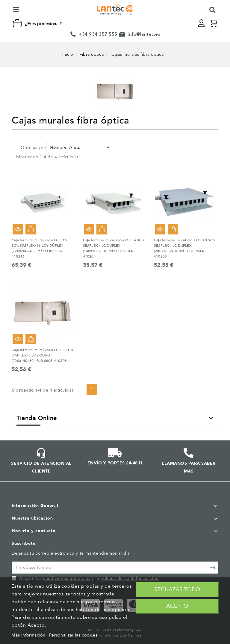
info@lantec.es (144, 34)
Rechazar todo (177, 590)
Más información (29, 635)
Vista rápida (18, 229)
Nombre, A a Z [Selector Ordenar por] (81, 147)
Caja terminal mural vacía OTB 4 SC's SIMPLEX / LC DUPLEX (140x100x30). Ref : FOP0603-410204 (114, 248)
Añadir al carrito (31, 229)
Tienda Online (37, 418)
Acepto (177, 606)
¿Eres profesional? (43, 24)
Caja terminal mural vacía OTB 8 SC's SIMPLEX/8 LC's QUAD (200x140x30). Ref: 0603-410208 (42, 355)
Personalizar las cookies (73, 635)
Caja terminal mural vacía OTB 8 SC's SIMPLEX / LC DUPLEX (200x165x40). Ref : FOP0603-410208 (184, 248)
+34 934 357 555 (98, 34)
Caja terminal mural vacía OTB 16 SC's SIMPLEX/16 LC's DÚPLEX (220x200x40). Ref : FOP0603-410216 (39, 248)
